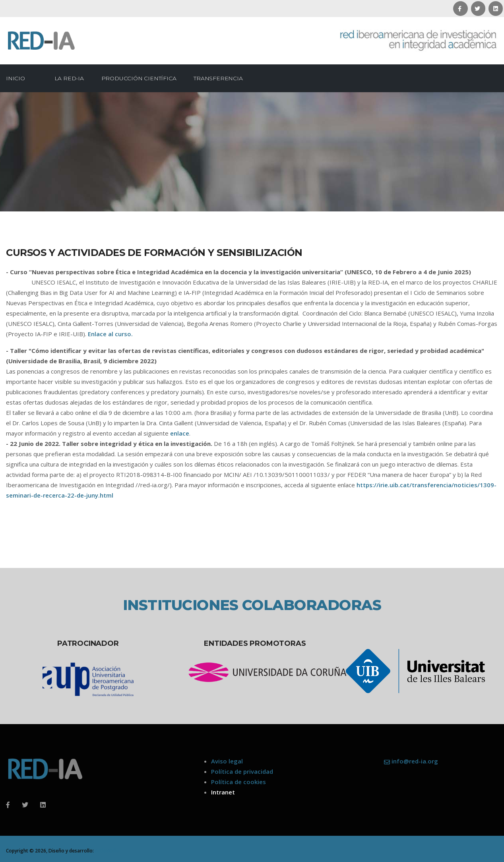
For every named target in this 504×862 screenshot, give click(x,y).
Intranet (223, 792)
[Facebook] (8, 805)
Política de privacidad (242, 771)
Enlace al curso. (110, 334)
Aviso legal (227, 761)
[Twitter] (25, 805)
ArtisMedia (107, 851)
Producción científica (142, 78)
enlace (180, 433)
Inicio (16, 78)
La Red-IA (72, 78)
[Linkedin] (43, 805)
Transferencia (221, 78)
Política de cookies (238, 782)
